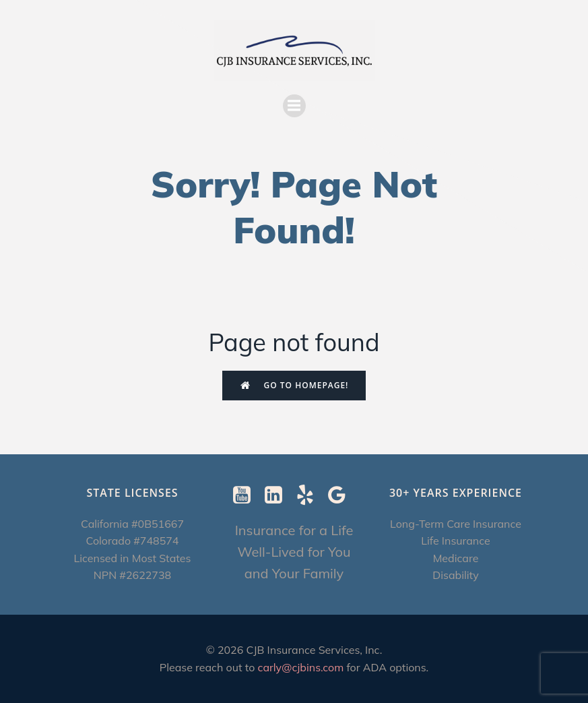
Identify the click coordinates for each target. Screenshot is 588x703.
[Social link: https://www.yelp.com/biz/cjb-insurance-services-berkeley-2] (310, 495)
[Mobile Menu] (294, 106)
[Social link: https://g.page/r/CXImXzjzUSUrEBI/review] (342, 495)
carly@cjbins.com (301, 667)
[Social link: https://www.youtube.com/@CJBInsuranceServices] (247, 495)
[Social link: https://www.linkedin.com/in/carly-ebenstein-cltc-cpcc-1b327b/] (279, 495)
